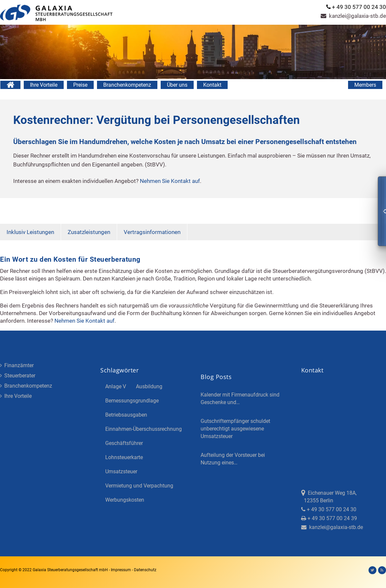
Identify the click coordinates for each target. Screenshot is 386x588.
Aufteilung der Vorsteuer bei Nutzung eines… (233, 459)
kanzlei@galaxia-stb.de (353, 16)
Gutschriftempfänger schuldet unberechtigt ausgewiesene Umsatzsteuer (235, 429)
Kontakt (212, 85)
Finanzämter (17, 365)
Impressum (121, 570)
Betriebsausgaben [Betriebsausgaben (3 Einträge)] (126, 415)
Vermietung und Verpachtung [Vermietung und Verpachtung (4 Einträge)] (139, 486)
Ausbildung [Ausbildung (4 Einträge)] (149, 386)
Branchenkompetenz (127, 85)
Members (365, 85)
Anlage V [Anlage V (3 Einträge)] (116, 386)
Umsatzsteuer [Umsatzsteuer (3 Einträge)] (121, 471)
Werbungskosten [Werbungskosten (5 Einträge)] (125, 500)
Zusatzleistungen (89, 232)
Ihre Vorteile (44, 85)
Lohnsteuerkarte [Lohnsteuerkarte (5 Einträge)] (124, 457)
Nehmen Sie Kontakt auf (170, 181)
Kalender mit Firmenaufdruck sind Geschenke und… (240, 398)
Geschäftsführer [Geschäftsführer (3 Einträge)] (124, 443)
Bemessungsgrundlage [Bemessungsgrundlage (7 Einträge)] (132, 401)
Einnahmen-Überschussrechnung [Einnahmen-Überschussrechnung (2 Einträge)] (144, 429)
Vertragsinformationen (152, 232)
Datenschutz (145, 570)
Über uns (177, 85)
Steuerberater (18, 376)
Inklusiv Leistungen (30, 232)
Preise (80, 85)
